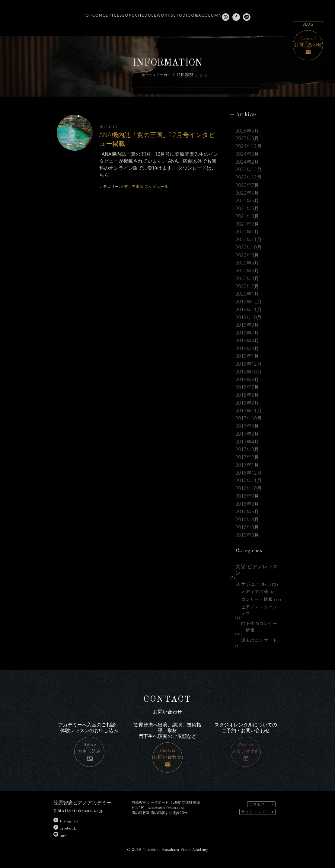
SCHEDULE (132, 13)
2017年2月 (247, 457)
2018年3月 (247, 403)
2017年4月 (247, 442)
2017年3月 (247, 449)
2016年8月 (247, 504)
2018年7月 (247, 387)
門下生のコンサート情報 (259, 625)
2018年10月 (249, 372)
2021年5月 (247, 208)
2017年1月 (247, 465)
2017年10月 (249, 418)
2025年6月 (247, 131)
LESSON (102, 13)
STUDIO (188, 13)
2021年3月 (247, 216)
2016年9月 (247, 496)
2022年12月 (249, 177)
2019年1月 (247, 356)
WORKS (162, 13)
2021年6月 (247, 201)
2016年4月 (247, 519)
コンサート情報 (257, 600)
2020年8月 (247, 255)
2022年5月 (247, 193)
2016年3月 (247, 527)
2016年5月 (247, 512)
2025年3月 (247, 138)
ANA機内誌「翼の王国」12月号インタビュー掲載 (158, 139)
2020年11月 (249, 240)
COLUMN (236, 13)
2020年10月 (249, 247)
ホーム (147, 75)
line (60, 836)
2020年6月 (247, 263)
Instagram (66, 822)
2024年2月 (247, 162)
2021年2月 (247, 224)
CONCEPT (73, 13)
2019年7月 (247, 333)
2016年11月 (249, 480)
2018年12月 (249, 364)
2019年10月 (249, 317)
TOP (48, 13)
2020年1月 (247, 294)
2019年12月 (249, 302)
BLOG (308, 24)
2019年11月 (249, 310)
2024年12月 (249, 146)
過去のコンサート (259, 640)
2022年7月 (247, 185)
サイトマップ (258, 812)
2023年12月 (249, 170)
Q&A (212, 13)
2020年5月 (247, 271)
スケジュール (157, 186)
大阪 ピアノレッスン (257, 568)
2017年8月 (247, 434)
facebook (65, 829)
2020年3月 (247, 279)
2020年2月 (247, 286)
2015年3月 (247, 535)
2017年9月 (247, 426)
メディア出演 (132, 186)
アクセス (262, 804)
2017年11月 (249, 411)
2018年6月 (247, 395)
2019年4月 (247, 341)
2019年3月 (247, 349)
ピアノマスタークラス (259, 608)
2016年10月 (249, 488)
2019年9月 (247, 325)
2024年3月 (247, 154)
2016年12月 (249, 473)
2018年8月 (247, 380)
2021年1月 (247, 232)
